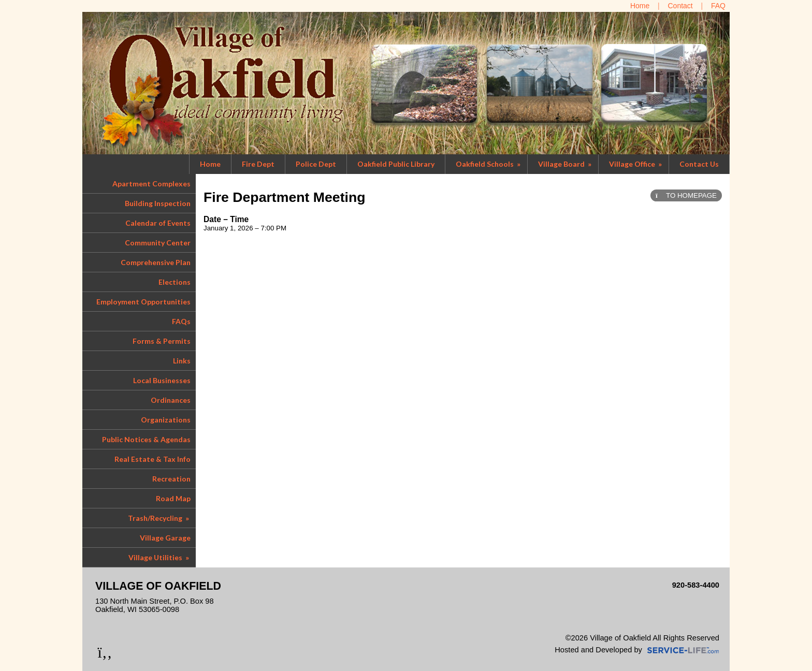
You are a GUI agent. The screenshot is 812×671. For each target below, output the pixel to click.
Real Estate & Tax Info (153, 459)
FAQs (181, 321)
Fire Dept (258, 164)
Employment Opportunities (143, 302)
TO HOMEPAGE (686, 195)
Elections (175, 282)
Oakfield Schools (489, 164)
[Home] (640, 6)
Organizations (166, 420)
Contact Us (699, 164)
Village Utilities (160, 557)
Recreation (171, 479)
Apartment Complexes (151, 184)
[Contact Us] (680, 6)
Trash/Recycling (159, 518)
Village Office (636, 164)
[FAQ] (718, 6)
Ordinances (171, 400)
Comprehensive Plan (156, 262)
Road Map (173, 498)
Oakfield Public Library (396, 164)
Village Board (565, 164)
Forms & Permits (162, 341)
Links (182, 361)
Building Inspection (158, 203)
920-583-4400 (696, 585)
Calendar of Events (158, 223)
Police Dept (316, 164)
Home (210, 164)
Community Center (158, 243)
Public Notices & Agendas (146, 439)
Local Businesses (162, 380)
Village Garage (165, 538)
